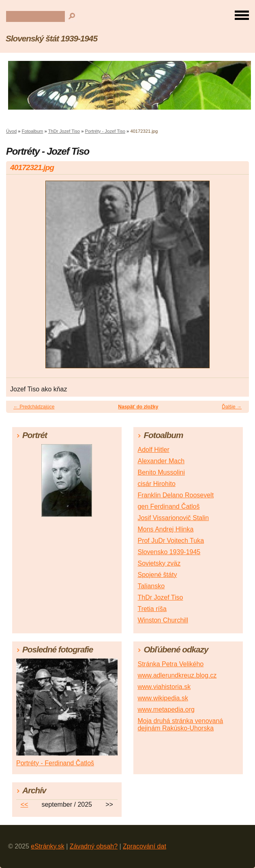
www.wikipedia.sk (163, 698)
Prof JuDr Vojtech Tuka (171, 541)
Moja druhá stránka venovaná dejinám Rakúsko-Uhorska (180, 724)
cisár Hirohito (156, 484)
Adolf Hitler (153, 450)
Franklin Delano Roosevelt (176, 495)
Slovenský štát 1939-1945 (51, 38)
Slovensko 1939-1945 (169, 552)
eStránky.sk (47, 846)
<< (25, 804)
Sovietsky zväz (159, 563)
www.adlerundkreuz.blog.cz (177, 675)
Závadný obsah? (94, 846)
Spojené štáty (157, 575)
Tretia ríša (152, 609)
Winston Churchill (163, 620)
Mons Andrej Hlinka (165, 529)
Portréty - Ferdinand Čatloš (55, 763)
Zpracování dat (145, 846)
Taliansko (151, 586)
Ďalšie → (232, 407)
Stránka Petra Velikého (170, 664)
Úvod (11, 131)
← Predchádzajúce (34, 407)
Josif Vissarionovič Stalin (173, 518)
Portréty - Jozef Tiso (105, 131)
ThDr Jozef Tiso (64, 131)
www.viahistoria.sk (164, 687)
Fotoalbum (33, 131)
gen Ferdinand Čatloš (168, 506)
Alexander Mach (161, 461)
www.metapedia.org (166, 709)
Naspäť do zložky (138, 407)
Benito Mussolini (161, 472)
